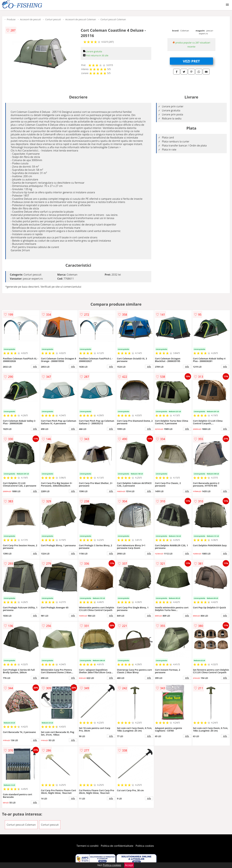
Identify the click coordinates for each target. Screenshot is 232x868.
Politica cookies (145, 846)
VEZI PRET (191, 61)
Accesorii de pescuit (30, 19)
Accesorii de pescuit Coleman (81, 19)
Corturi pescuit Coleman (113, 19)
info (35, 366)
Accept (129, 865)
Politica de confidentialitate (117, 846)
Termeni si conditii (88, 846)
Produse (11, 19)
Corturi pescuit (53, 19)
